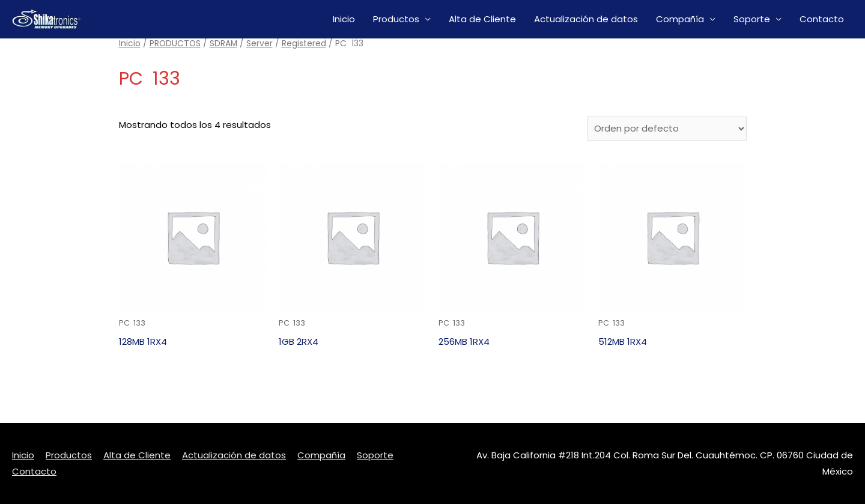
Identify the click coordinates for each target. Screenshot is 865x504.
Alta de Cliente (482, 19)
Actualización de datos (586, 19)
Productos (396, 19)
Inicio (344, 19)
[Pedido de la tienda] (667, 129)
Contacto (822, 19)
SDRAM (223, 44)
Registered (304, 44)
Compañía (680, 19)
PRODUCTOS (175, 44)
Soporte (752, 19)
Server (259, 44)
